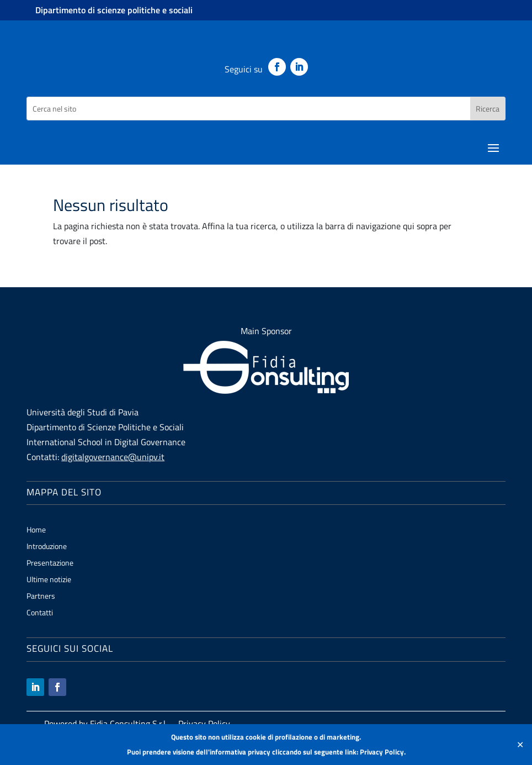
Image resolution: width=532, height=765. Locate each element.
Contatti (40, 613)
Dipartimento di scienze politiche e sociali (114, 10)
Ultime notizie (49, 580)
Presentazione (50, 564)
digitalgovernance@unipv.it (113, 457)
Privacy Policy (382, 752)
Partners (41, 597)
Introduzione (47, 547)
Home (36, 531)
